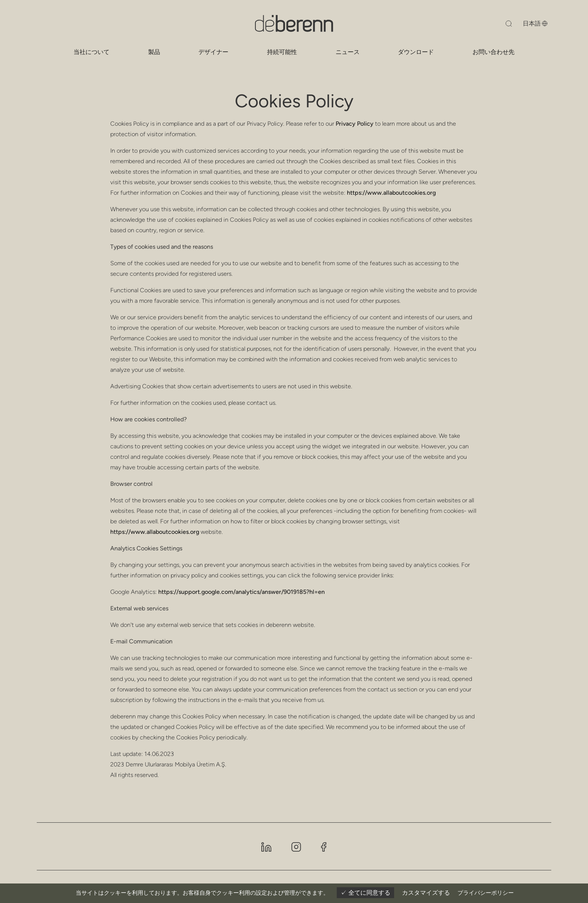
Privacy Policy (355, 124)
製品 (154, 52)
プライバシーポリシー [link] (486, 893)
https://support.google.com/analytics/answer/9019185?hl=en (241, 592)
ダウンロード (416, 52)
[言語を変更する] (529, 24)
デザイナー (213, 52)
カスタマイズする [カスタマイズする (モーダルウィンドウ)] (426, 893)
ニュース (348, 52)
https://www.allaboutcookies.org (391, 193)
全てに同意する (365, 893)
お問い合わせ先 (493, 52)
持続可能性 (282, 52)
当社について (91, 52)
